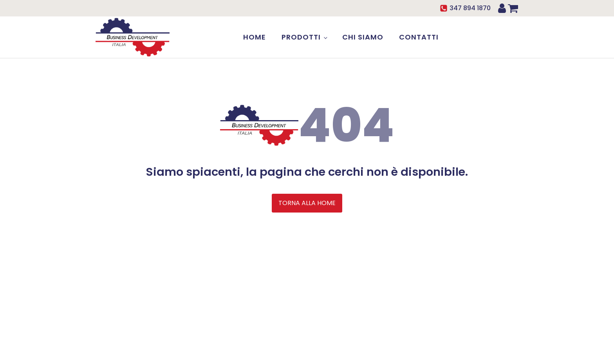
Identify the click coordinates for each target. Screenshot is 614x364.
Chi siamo (363, 37)
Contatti (419, 37)
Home (255, 37)
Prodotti (301, 37)
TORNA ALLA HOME (307, 203)
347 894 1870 (470, 8)
